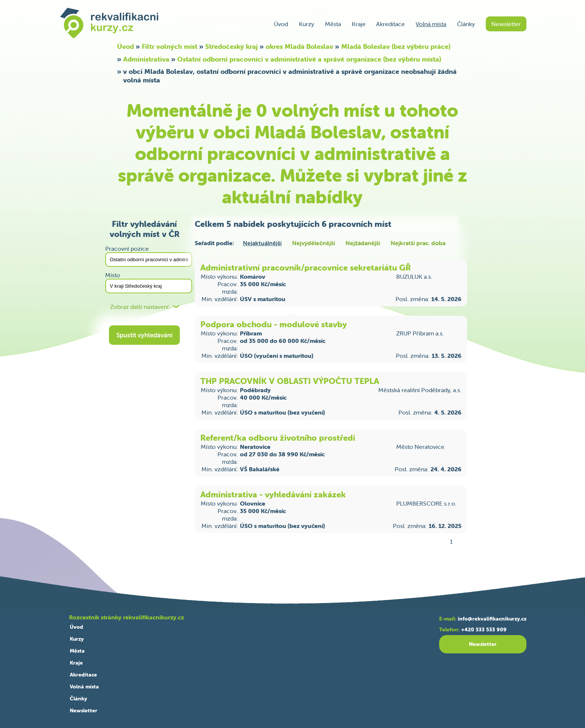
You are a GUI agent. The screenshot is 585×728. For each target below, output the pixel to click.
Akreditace (390, 24)
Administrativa (146, 59)
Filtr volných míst (170, 46)
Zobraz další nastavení (139, 307)
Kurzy (306, 24)
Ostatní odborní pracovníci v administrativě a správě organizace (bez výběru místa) (309, 59)
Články (466, 24)
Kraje (359, 24)
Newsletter (506, 24)
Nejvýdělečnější (314, 243)
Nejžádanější (363, 243)
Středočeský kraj (232, 46)
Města (333, 24)
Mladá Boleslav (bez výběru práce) (396, 46)
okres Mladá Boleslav (299, 46)
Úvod (281, 24)
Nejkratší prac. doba (418, 243)
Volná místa (431, 24)
